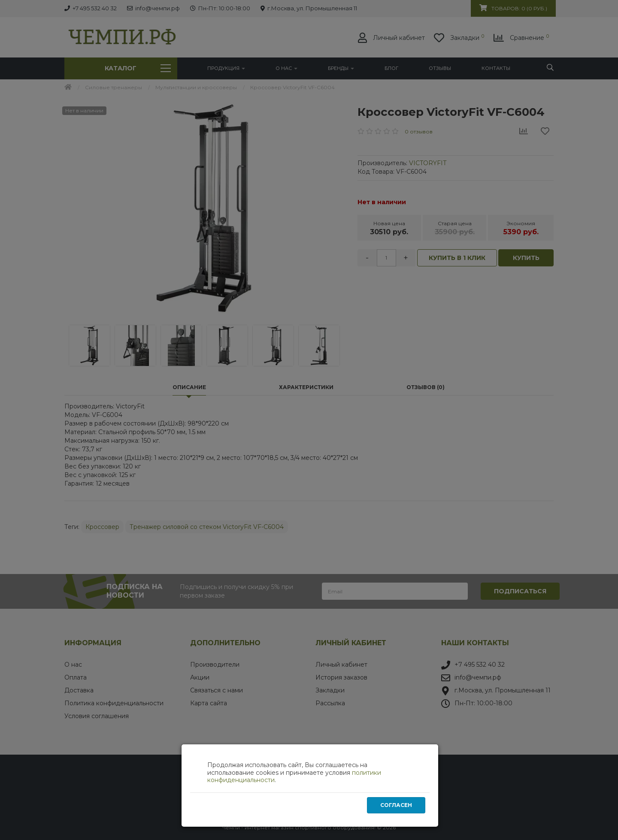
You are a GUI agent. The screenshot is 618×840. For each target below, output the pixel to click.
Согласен (396, 805)
